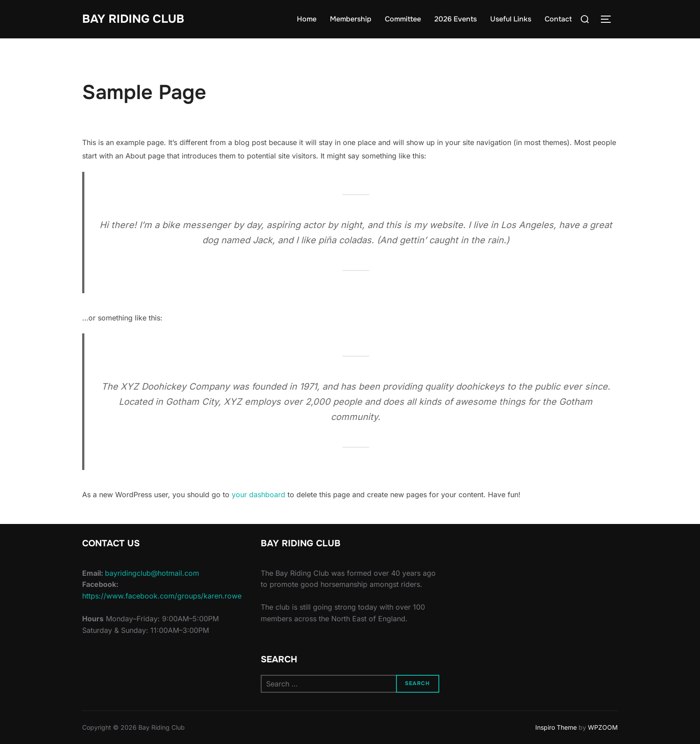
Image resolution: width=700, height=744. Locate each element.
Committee (403, 19)
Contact (558, 19)
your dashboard (258, 495)
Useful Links (511, 19)
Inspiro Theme (556, 727)
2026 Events (456, 19)
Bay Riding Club (133, 19)
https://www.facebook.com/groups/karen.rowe (162, 596)
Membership (351, 19)
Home (307, 19)
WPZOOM (603, 727)
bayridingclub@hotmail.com (152, 573)
